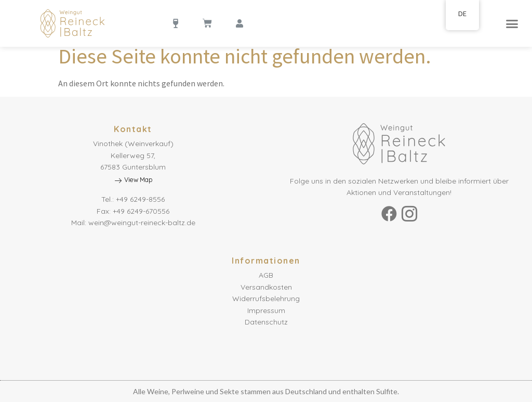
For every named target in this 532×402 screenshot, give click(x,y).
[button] (512, 23)
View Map (133, 180)
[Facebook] (389, 214)
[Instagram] (409, 214)
